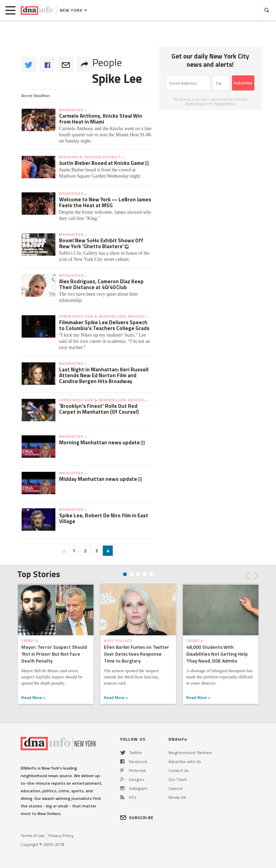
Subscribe (243, 83)
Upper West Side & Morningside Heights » (104, 316)
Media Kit (177, 797)
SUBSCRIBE (137, 818)
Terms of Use (195, 103)
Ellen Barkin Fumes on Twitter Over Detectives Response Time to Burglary (136, 654)
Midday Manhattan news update (99, 479)
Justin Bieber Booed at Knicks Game (102, 163)
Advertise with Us (185, 761)
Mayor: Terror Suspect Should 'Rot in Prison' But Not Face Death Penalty (54, 654)
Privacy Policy (225, 103)
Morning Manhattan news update (100, 442)
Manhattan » (73, 110)
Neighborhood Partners (190, 753)
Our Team (178, 779)
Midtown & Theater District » (92, 157)
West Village (118, 641)
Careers (175, 788)
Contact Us (178, 770)
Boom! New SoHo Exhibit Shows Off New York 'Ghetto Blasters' (101, 243)
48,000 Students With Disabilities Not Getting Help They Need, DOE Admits (217, 654)
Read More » (33, 697)
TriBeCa (30, 641)
